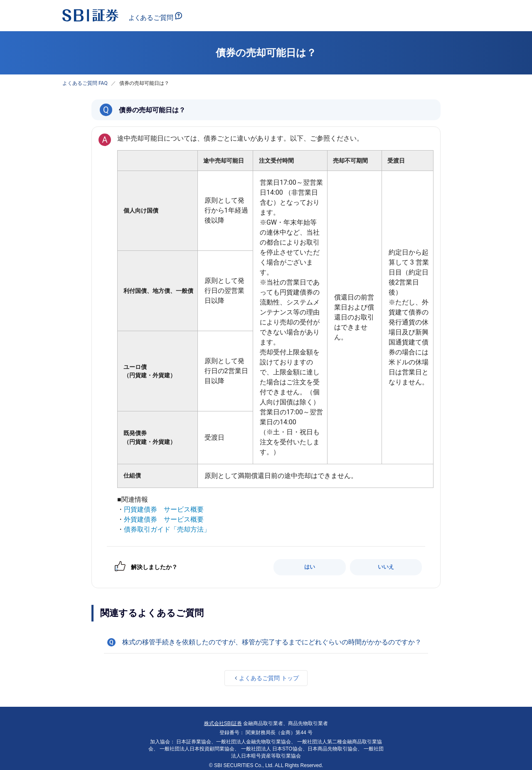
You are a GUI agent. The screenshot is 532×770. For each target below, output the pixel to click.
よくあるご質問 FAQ (85, 83)
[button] (266, 642)
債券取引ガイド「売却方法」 (167, 529)
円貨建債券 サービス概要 (164, 509)
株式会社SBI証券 (223, 723)
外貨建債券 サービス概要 (164, 519)
